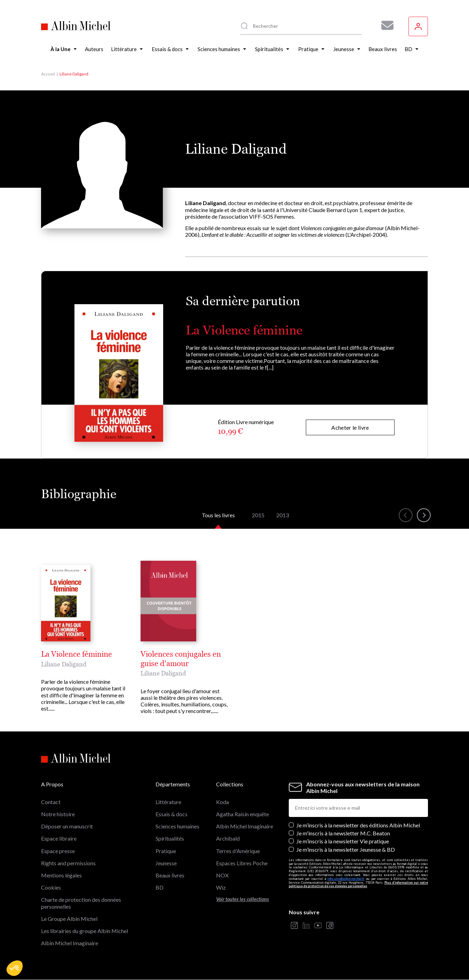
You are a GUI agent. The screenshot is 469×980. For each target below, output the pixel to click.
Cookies (51, 887)
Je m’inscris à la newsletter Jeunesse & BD (346, 849)
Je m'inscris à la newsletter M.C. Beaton (343, 833)
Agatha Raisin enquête (243, 814)
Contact (51, 802)
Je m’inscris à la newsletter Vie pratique (343, 841)
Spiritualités (170, 838)
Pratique (166, 851)
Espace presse (58, 851)
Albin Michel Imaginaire (70, 943)
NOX (222, 875)
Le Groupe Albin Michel (69, 919)
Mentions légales (61, 875)
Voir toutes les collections (243, 899)
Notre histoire (58, 814)
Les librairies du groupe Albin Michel (85, 931)
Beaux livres (170, 875)
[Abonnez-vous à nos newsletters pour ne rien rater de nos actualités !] (385, 25)
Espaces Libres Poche (242, 863)
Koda (222, 802)
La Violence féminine (244, 330)
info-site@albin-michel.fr (346, 879)
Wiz (221, 887)
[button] (15, 968)
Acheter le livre (350, 427)
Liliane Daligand (64, 664)
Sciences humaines (177, 826)
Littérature (168, 802)
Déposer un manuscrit (67, 826)
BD (160, 887)
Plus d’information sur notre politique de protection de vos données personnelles (358, 884)
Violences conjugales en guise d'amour (181, 659)
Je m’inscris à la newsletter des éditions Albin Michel (358, 825)
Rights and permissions (68, 863)
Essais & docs (172, 814)
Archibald (228, 838)
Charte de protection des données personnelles (81, 903)
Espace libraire (59, 838)
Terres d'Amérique (238, 851)
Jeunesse (166, 863)
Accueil (48, 74)
